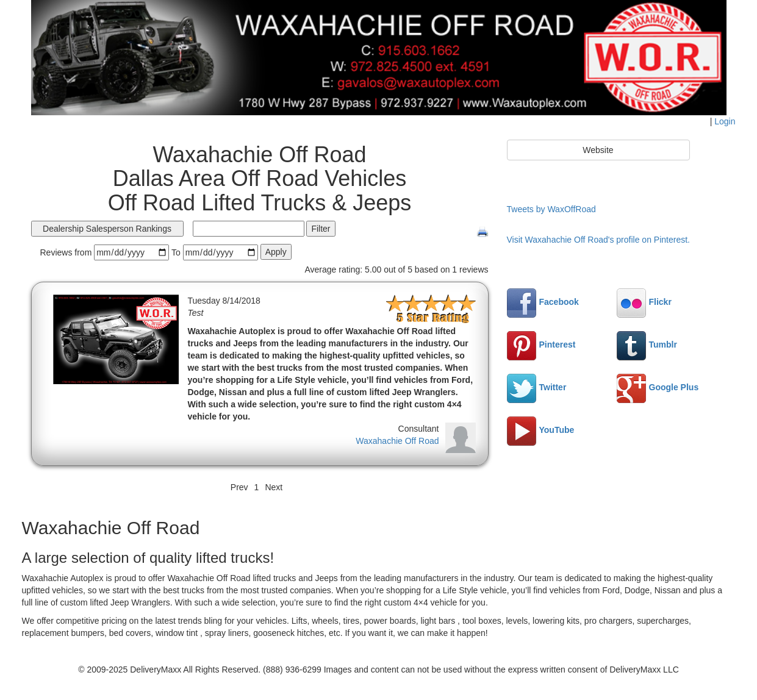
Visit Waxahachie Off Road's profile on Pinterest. (598, 240)
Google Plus (658, 387)
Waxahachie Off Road (397, 441)
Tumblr (647, 345)
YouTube (541, 430)
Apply (276, 252)
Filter (321, 229)
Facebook (543, 302)
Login (725, 121)
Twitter (537, 387)
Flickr (644, 302)
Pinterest (541, 345)
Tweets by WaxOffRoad (551, 209)
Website (598, 150)
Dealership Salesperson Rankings (107, 229)
